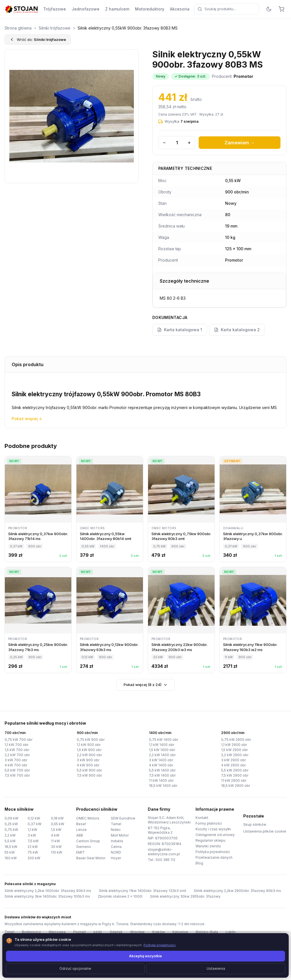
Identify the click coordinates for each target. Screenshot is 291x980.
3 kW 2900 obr (233, 760)
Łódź (93, 932)
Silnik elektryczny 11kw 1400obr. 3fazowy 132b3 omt (135, 891)
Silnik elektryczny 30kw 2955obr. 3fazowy (175, 896)
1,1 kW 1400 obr (162, 745)
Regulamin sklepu (210, 841)
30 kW (56, 847)
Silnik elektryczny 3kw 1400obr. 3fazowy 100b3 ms (44, 896)
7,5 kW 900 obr (89, 775)
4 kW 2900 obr (233, 765)
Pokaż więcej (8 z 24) (145, 685)
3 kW (32, 835)
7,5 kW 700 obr (16, 775)
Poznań (76, 932)
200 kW (33, 858)
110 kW (57, 852)
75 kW (32, 852)
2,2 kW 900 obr (89, 755)
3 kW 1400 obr (160, 760)
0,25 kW (11, 824)
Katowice (173, 932)
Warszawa (54, 932)
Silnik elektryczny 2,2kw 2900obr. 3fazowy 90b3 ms (225, 891)
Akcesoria (172, 9)
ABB (79, 835)
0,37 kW (34, 824)
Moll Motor (120, 835)
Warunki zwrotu (208, 846)
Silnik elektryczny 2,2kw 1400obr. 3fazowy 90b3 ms (45, 891)
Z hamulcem (111, 9)
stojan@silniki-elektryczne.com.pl (163, 852)
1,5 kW (56, 830)
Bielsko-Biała (198, 932)
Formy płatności (208, 823)
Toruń (9, 932)
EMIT (80, 852)
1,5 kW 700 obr (16, 750)
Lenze (81, 830)
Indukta (117, 841)
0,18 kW (57, 818)
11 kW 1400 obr (161, 781)
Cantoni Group (88, 841)
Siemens (83, 847)
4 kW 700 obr (15, 765)
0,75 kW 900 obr (90, 740)
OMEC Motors (87, 818)
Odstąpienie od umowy (214, 835)
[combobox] (223, 9)
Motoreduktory (143, 9)
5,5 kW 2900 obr (234, 770)
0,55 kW (57, 824)
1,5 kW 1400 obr (162, 750)
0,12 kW (34, 818)
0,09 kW (11, 818)
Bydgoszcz (30, 932)
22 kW (32, 847)
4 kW (55, 835)
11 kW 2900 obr (234, 781)
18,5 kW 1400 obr (163, 786)
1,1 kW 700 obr (16, 745)
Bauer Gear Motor (91, 858)
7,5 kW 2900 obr (234, 775)
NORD (116, 852)
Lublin (221, 932)
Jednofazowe (81, 9)
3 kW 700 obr (15, 760)
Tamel (116, 824)
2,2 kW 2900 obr (234, 755)
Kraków (152, 932)
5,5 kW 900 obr (89, 770)
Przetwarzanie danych (213, 858)
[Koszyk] (281, 9)
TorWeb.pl (183, 968)
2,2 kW (10, 835)
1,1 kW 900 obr (89, 745)
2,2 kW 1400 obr (162, 755)
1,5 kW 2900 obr (234, 750)
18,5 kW (11, 847)
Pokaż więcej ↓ (25, 419)
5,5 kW (10, 841)
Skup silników (254, 825)
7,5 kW (33, 841)
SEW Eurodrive (122, 818)
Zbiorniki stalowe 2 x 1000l (113, 896)
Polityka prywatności (212, 852)
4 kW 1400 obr (160, 765)
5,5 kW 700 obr (16, 770)
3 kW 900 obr (87, 760)
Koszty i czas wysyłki (212, 829)
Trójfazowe (53, 9)
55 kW (9, 852)
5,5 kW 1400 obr (162, 770)
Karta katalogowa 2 (234, 330)
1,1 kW (33, 830)
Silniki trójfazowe (54, 28)
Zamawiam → (240, 143)
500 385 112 (165, 860)
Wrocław (131, 932)
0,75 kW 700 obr (17, 740)
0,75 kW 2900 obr (235, 740)
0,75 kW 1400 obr (163, 740)
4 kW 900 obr (87, 765)
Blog (199, 863)
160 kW (10, 858)
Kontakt (202, 818)
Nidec (115, 830)
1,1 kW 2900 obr (234, 745)
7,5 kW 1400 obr (162, 775)
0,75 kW (11, 830)
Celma (116, 847)
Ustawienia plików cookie (263, 831)
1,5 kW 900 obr (89, 750)
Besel (80, 824)
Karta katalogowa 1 (179, 330)
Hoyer (116, 858)
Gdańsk (111, 932)
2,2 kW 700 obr (16, 755)
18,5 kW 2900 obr (235, 786)
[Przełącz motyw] (269, 9)
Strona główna (18, 28)
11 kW (56, 841)
